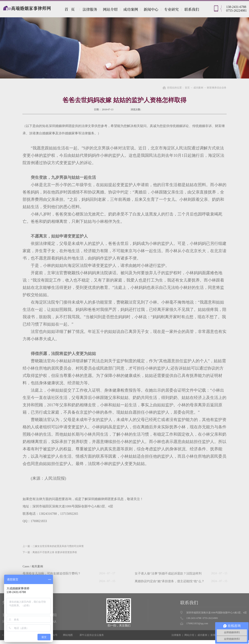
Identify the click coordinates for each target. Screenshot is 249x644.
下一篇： (50, 552)
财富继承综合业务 (217, 88)
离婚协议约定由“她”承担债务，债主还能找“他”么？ (170, 581)
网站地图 (67, 635)
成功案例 (198, 88)
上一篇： (53, 546)
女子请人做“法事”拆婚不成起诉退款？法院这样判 (168, 573)
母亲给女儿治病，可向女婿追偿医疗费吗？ (52, 573)
